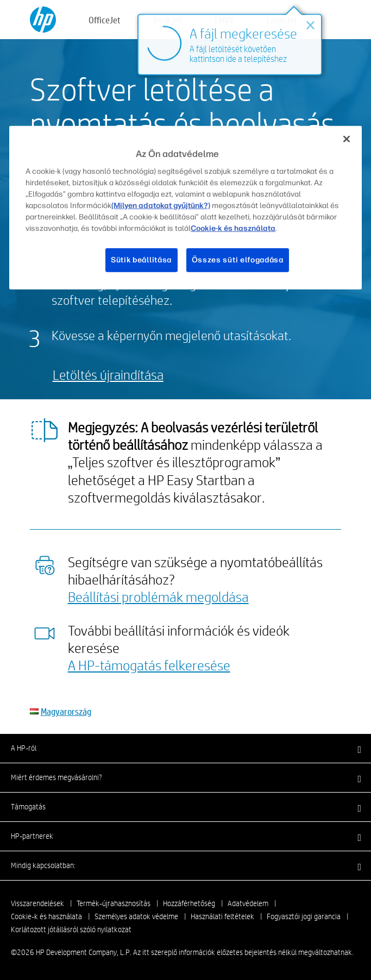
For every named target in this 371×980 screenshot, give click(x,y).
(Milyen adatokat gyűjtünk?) (161, 206)
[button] (185, 748)
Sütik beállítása (141, 260)
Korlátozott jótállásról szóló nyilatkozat (71, 929)
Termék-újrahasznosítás (114, 903)
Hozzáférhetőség (189, 903)
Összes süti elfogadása (238, 260)
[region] (185, 207)
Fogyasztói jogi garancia (304, 916)
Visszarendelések (37, 903)
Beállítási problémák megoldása (158, 596)
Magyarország (66, 711)
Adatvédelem (248, 903)
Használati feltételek (222, 916)
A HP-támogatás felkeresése (149, 665)
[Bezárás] (347, 139)
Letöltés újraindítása (108, 375)
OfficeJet (105, 20)
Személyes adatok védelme (136, 916)
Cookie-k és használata (46, 916)
